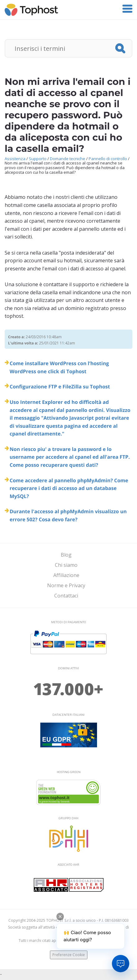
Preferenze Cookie (69, 955)
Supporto (38, 159)
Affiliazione (66, 575)
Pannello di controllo (108, 159)
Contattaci (66, 596)
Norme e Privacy (66, 585)
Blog (66, 555)
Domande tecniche (68, 159)
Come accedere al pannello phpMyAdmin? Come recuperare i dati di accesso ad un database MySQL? (69, 488)
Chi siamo (66, 565)
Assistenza (15, 159)
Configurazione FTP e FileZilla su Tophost (60, 387)
